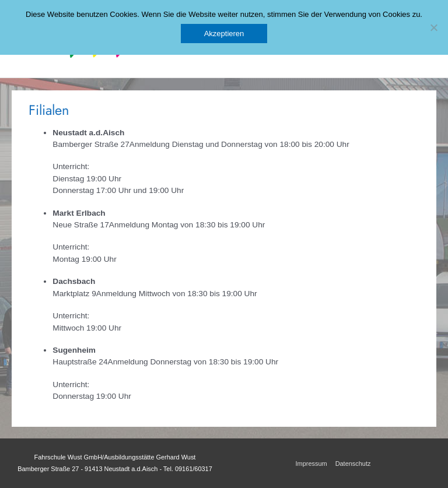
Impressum (311, 464)
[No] (433, 27)
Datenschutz (353, 464)
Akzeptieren (224, 34)
